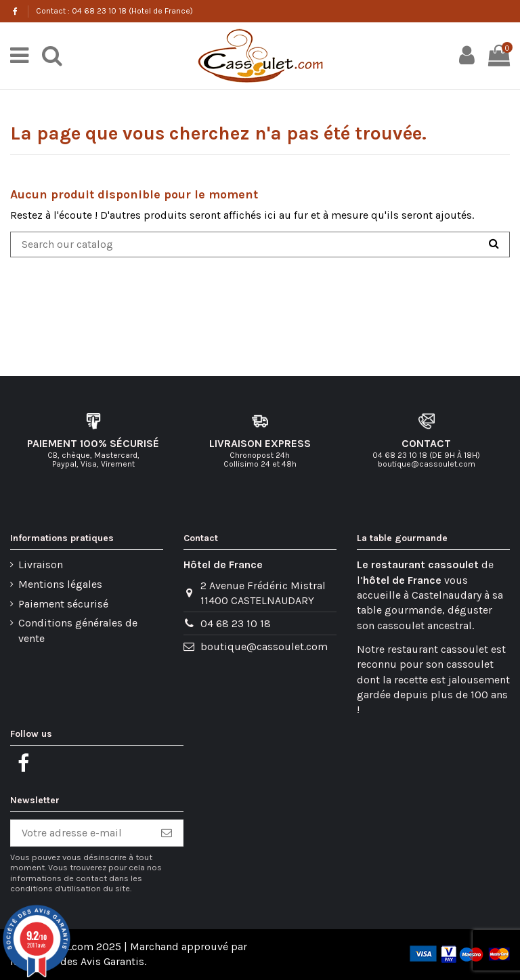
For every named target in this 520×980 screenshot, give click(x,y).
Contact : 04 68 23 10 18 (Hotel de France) (114, 11)
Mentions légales (60, 584)
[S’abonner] (167, 833)
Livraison (41, 564)
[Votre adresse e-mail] (81, 833)
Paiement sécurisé (63, 604)
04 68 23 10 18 (236, 623)
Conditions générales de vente (78, 630)
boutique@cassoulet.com (264, 646)
